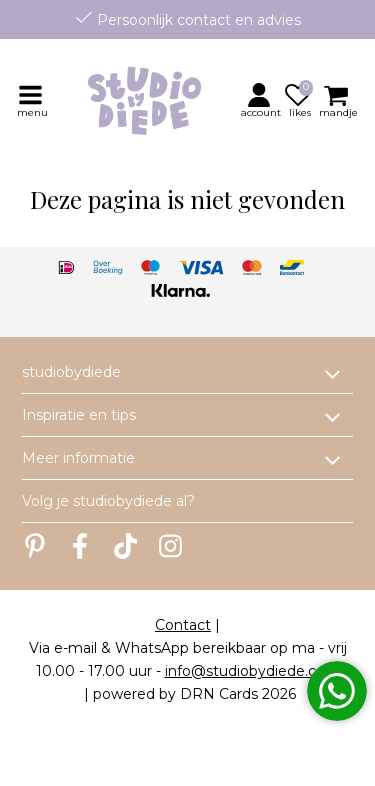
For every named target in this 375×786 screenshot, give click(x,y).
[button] (262, 100)
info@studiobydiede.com (252, 671)
